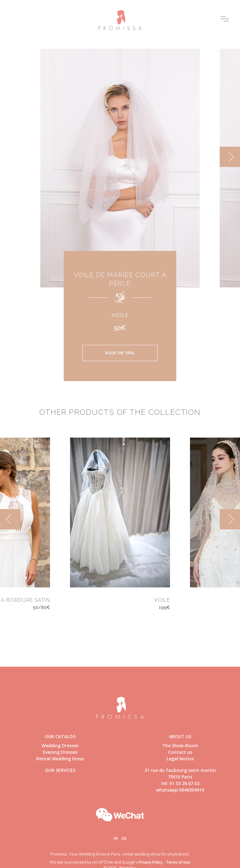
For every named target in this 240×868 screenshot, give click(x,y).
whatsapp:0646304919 (180, 790)
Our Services (60, 770)
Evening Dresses (60, 752)
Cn (124, 839)
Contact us (180, 752)
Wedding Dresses (60, 745)
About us (180, 736)
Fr (116, 839)
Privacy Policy (151, 862)
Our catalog (60, 736)
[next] (230, 157)
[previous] (10, 519)
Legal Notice (180, 759)
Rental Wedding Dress (60, 759)
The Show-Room (180, 745)
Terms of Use (178, 862)
